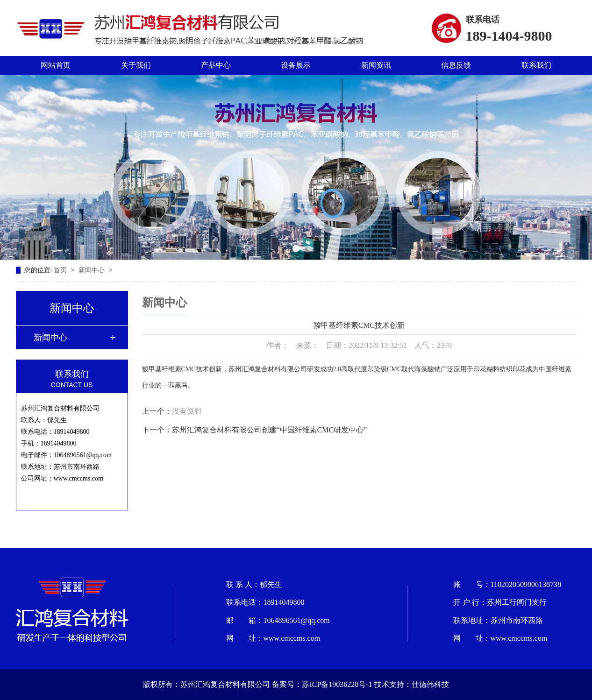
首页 (61, 270)
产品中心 (216, 65)
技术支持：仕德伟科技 (412, 684)
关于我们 (136, 65)
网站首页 (56, 65)
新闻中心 (93, 270)
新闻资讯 (376, 65)
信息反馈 (456, 65)
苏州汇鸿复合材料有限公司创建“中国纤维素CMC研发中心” (270, 430)
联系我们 (536, 65)
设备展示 (296, 65)
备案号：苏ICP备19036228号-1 (322, 684)
